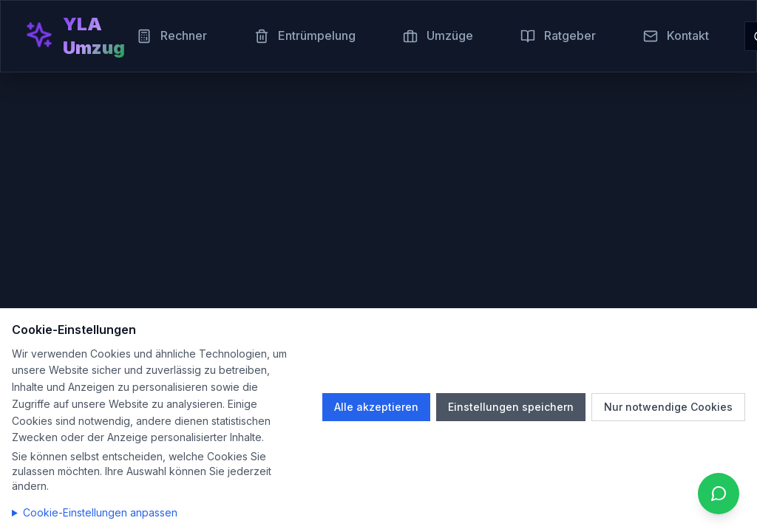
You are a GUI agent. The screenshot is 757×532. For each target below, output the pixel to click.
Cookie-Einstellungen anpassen (100, 512)
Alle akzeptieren (376, 407)
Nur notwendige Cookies (668, 407)
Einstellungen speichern (511, 407)
